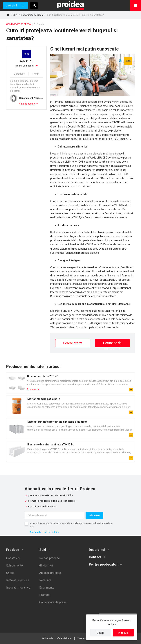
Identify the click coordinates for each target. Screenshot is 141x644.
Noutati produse (50, 558)
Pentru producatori (104, 564)
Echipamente (15, 565)
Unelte (10, 573)
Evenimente (47, 588)
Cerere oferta (73, 343)
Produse (13, 550)
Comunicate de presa (32, 15)
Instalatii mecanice (18, 588)
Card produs (70, 383)
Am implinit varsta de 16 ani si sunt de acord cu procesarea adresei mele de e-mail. (71, 525)
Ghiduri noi (46, 565)
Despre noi (97, 550)
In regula (123, 633)
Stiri (15, 15)
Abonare (94, 515)
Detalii (100, 633)
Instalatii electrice (18, 580)
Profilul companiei (26, 63)
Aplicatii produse (50, 573)
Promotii (45, 595)
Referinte (45, 580)
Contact (95, 557)
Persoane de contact (112, 344)
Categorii (11, 5)
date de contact (27, 104)
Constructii (13, 558)
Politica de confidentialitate (44, 532)
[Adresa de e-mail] (54, 515)
